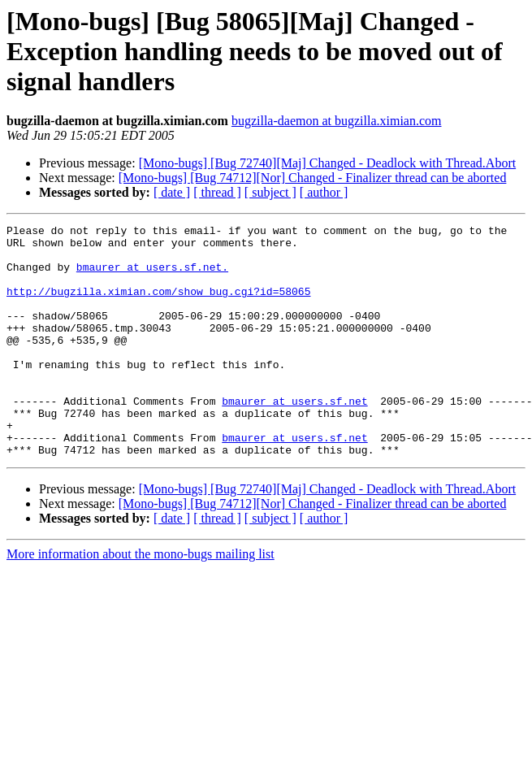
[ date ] (172, 192)
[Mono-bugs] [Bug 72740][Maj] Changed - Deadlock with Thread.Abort (328, 163)
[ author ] (324, 192)
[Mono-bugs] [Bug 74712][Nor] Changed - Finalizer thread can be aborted (313, 178)
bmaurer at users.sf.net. (152, 276)
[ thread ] (217, 192)
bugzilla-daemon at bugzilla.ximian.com (337, 121)
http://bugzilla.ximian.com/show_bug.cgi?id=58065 (158, 306)
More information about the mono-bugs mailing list (141, 600)
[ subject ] (270, 192)
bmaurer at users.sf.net (294, 437)
